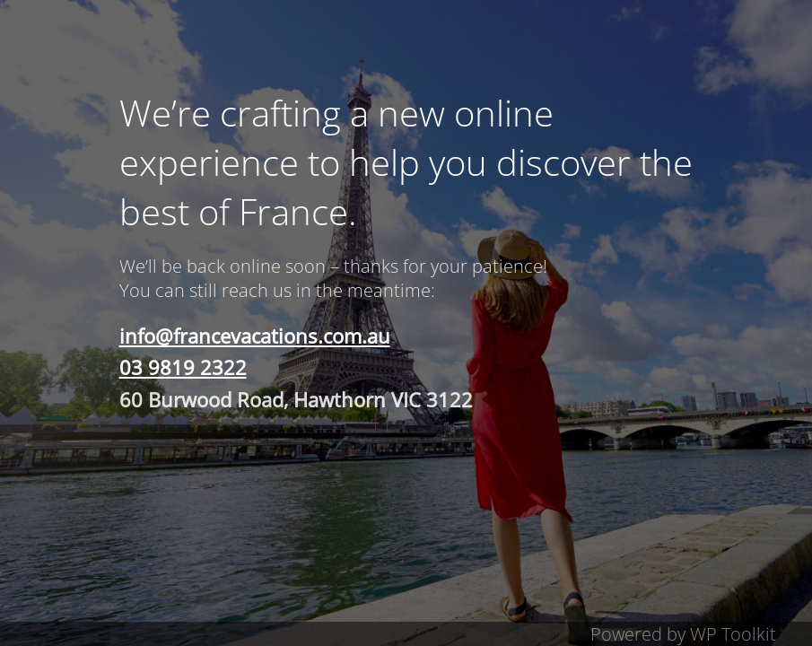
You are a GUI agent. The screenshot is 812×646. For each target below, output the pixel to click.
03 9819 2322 (183, 367)
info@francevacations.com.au (255, 336)
